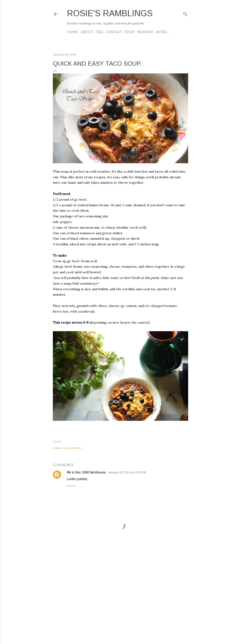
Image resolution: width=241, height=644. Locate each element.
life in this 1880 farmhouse (86, 472)
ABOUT (87, 32)
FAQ (99, 32)
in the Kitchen (72, 448)
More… (163, 32)
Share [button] (57, 441)
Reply (72, 486)
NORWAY (145, 32)
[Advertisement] (120, 599)
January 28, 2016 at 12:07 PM (127, 473)
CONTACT (114, 32)
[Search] (185, 13)
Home (73, 32)
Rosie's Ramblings (110, 13)
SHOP (130, 32)
